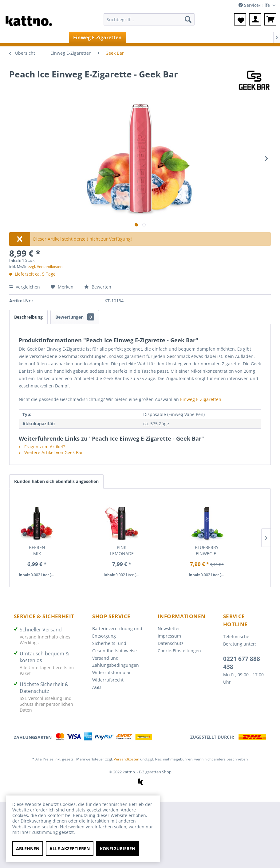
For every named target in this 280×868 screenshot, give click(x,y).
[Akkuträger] (173, 37)
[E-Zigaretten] (50, 37)
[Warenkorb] (270, 19)
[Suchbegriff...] (149, 19)
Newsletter (169, 628)
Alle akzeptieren (70, 848)
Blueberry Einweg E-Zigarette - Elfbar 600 (207, 551)
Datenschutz (171, 643)
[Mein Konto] (255, 19)
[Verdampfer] (208, 37)
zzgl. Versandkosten (45, 267)
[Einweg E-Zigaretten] (97, 37)
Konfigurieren (118, 848)
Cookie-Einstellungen (179, 651)
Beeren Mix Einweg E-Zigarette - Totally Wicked (37, 551)
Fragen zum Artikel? (42, 447)
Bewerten (98, 287)
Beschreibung (28, 317)
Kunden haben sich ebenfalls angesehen (56, 481)
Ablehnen (28, 848)
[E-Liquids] (141, 37)
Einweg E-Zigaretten (201, 399)
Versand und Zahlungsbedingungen (116, 662)
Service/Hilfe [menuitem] (255, 5)
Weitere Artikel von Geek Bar (51, 452)
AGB (97, 687)
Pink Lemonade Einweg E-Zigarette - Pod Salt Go (122, 551)
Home (18, 37)
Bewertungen (75, 317)
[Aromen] (240, 37)
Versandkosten (126, 759)
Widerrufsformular (112, 672)
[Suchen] (188, 19)
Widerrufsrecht (108, 680)
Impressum (169, 636)
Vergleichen (25, 287)
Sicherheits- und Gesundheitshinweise (114, 647)
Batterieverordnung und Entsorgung (117, 632)
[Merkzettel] (240, 19)
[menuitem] (149, 22)
